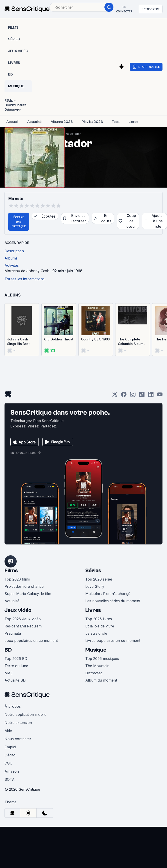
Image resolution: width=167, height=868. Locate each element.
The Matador (72, 134)
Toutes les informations (25, 279)
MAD (9, 673)
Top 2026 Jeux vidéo (23, 619)
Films (11, 571)
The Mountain (97, 666)
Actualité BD (15, 680)
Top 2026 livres (99, 619)
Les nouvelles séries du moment (113, 601)
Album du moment (101, 680)
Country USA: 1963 (95, 339)
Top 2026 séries (99, 579)
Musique (96, 650)
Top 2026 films (17, 579)
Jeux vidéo (18, 610)
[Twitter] (115, 396)
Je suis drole (96, 633)
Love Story (95, 586)
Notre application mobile (25, 714)
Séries (93, 571)
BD (8, 650)
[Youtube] (160, 396)
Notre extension (18, 723)
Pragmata (13, 633)
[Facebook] (124, 396)
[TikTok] (142, 396)
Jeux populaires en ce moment (31, 641)
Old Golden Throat (59, 339)
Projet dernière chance (24, 586)
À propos (13, 706)
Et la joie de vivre (100, 626)
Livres (93, 610)
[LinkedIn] (151, 396)
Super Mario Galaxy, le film (28, 594)
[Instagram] (133, 396)
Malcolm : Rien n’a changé (108, 594)
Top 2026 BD (16, 659)
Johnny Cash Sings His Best (18, 341)
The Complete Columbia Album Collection (131, 342)
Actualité (12, 601)
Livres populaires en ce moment (113, 641)
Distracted (94, 673)
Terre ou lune (16, 666)
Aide (8, 731)
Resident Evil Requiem (23, 626)
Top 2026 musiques (102, 659)
